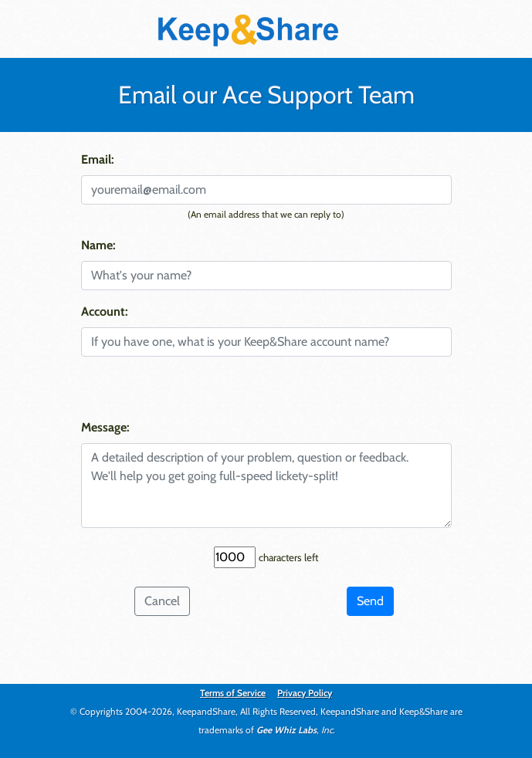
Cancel (162, 601)
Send (370, 601)
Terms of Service (233, 693)
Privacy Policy (305, 693)
